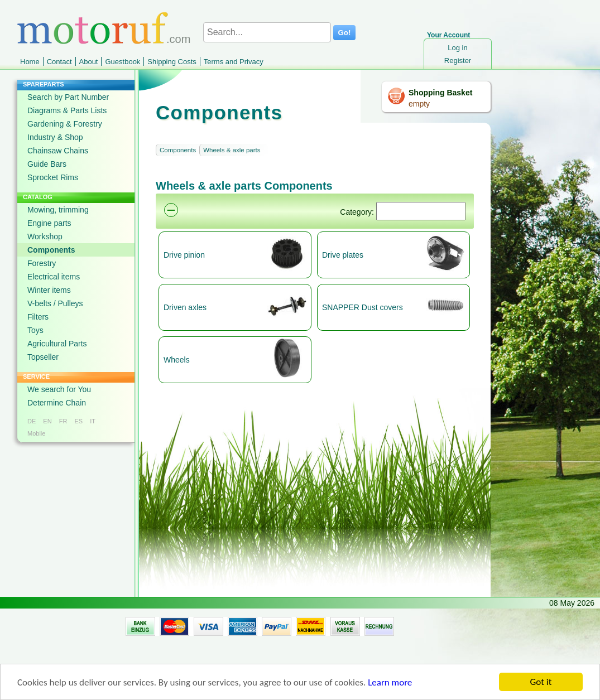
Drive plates (343, 255)
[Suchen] (421, 211)
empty (419, 104)
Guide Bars (47, 164)
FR (63, 421)
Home (30, 62)
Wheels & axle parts (232, 150)
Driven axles (185, 307)
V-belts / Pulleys (55, 303)
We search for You (59, 389)
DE (32, 421)
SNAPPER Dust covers (363, 307)
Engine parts (49, 223)
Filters (38, 317)
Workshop (45, 236)
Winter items (49, 290)
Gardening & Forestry (65, 124)
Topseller (43, 357)
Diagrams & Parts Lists (67, 110)
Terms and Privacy (234, 62)
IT (93, 421)
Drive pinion (184, 255)
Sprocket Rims (53, 177)
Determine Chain (57, 403)
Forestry (42, 263)
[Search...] (267, 32)
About (89, 62)
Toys (35, 330)
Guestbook (123, 62)
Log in (457, 48)
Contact (59, 62)
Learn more (390, 684)
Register (458, 61)
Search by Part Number (68, 97)
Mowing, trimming (58, 210)
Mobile (36, 433)
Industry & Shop (55, 137)
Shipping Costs (172, 62)
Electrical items (54, 277)
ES (78, 421)
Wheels (177, 360)
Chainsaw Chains (58, 151)
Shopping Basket (440, 93)
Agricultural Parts (57, 344)
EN (47, 421)
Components (51, 250)
